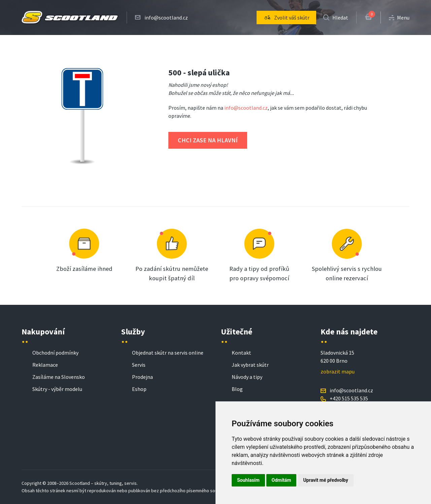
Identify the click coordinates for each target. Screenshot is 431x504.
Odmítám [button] (281, 480)
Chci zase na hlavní (208, 140)
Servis (139, 365)
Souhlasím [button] (248, 480)
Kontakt (241, 353)
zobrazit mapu (338, 371)
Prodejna (142, 377)
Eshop (139, 389)
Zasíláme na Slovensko (59, 377)
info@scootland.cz (166, 17)
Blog (237, 389)
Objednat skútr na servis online (168, 353)
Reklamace (45, 365)
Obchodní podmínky (55, 353)
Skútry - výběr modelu (57, 389)
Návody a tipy (247, 377)
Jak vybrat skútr (250, 365)
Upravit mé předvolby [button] (325, 480)
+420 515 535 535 (349, 398)
